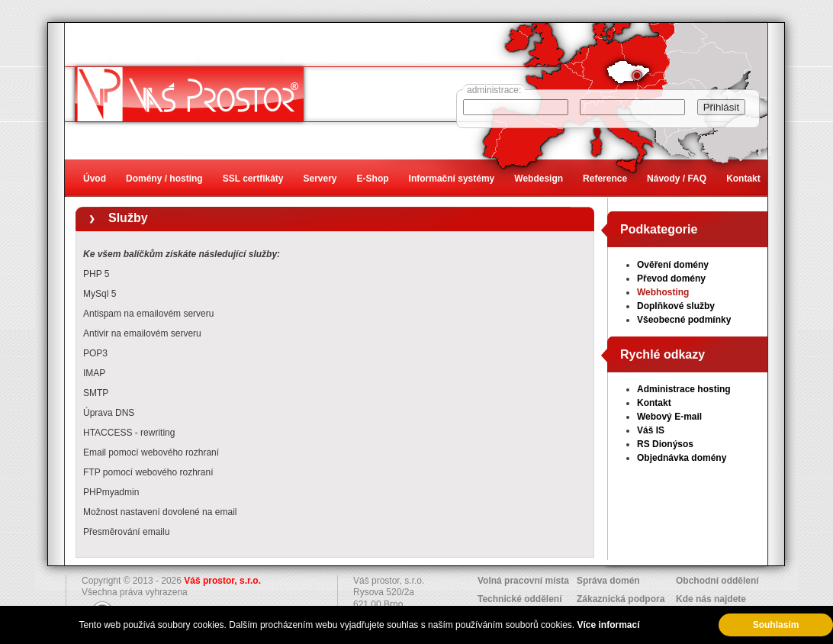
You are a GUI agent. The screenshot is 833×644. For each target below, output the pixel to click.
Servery (320, 179)
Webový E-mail (669, 417)
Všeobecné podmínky (684, 320)
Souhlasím (776, 625)
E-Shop (373, 179)
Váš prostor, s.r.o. (222, 581)
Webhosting (663, 292)
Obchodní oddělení (717, 581)
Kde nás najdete (711, 599)
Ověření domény (673, 265)
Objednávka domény (682, 458)
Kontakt (654, 403)
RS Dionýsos (665, 444)
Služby (128, 218)
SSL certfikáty (253, 179)
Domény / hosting (164, 179)
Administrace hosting (684, 389)
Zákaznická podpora (621, 599)
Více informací (608, 625)
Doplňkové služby (676, 306)
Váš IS (651, 430)
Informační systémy (452, 179)
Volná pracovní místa (523, 581)
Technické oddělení (519, 599)
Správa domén (608, 581)
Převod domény (671, 279)
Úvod (95, 179)
